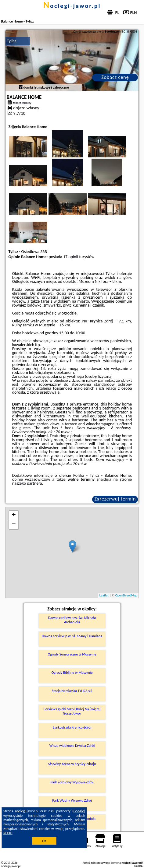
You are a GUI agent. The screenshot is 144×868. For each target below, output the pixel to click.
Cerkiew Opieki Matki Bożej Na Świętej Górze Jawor (72, 711)
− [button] (14, 525)
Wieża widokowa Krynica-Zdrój (72, 746)
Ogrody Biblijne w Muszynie (72, 673)
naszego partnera (27, 483)
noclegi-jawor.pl (72, 6)
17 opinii (71, 257)
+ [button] (14, 515)
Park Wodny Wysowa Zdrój (72, 800)
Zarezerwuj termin (115, 499)
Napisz (138, 866)
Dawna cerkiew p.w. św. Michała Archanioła (72, 620)
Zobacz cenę (115, 77)
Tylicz (12, 41)
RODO (8, 833)
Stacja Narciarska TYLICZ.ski (72, 691)
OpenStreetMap (126, 595)
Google (79, 811)
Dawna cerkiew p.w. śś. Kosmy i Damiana (72, 636)
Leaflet (104, 595)
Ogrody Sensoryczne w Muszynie (72, 654)
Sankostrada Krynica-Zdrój (72, 727)
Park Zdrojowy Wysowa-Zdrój (72, 782)
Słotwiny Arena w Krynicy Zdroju (72, 764)
